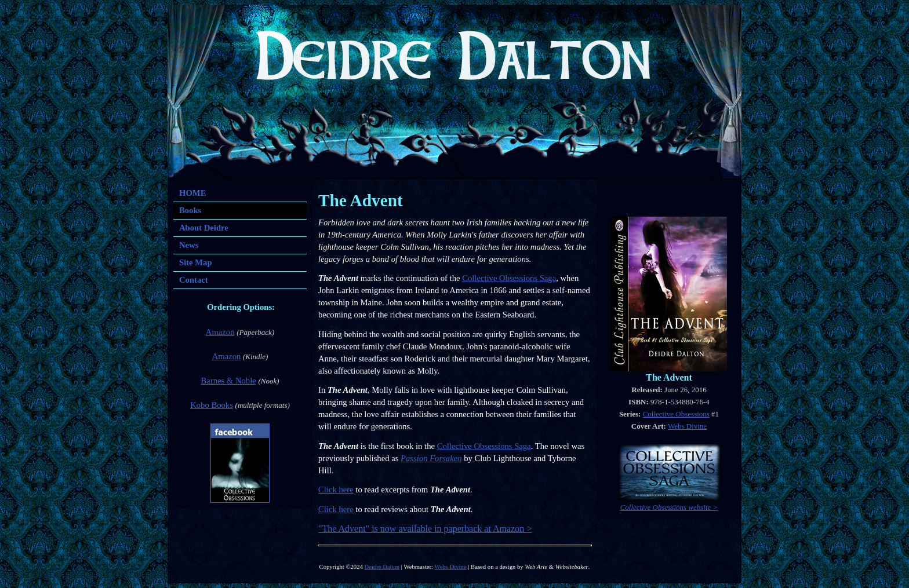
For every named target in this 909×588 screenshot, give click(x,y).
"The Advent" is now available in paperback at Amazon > (425, 529)
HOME (192, 193)
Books (190, 210)
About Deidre (204, 228)
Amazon (220, 332)
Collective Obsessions (676, 414)
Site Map (196, 262)
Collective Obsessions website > (669, 507)
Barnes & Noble (228, 381)
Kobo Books (212, 405)
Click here (336, 490)
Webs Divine (687, 426)
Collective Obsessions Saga (509, 278)
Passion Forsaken (431, 458)
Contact (194, 280)
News (189, 245)
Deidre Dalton (382, 567)
